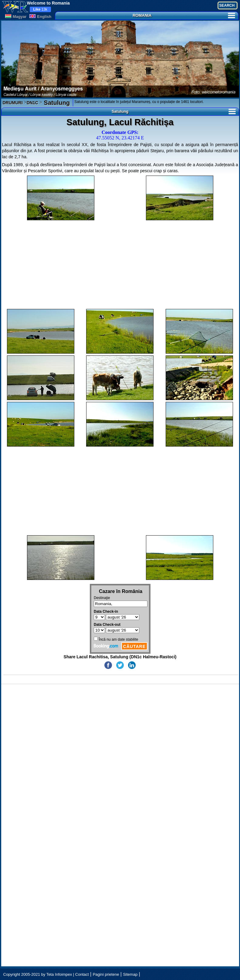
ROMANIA (184, 15)
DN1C (32, 103)
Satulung (56, 103)
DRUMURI (13, 103)
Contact (82, 974)
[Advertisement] (120, 265)
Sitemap (130, 974)
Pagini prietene (106, 974)
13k (40, 9)
